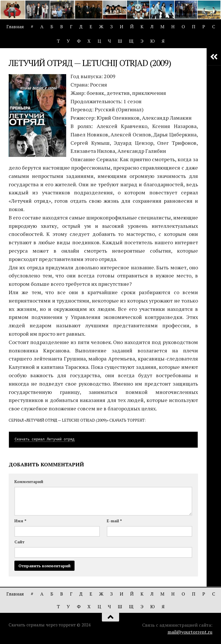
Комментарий (29, 481)
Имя (20, 521)
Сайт (19, 542)
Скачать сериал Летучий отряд (45, 440)
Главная (15, 27)
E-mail (114, 521)
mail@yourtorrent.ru (190, 632)
